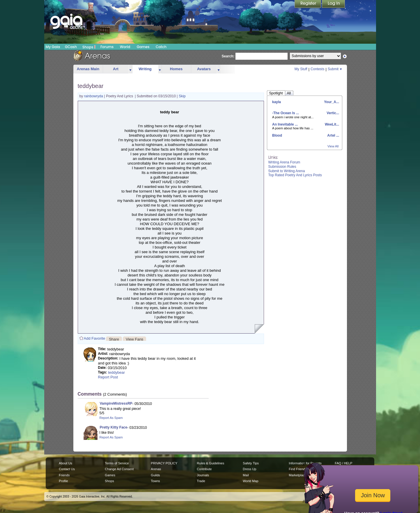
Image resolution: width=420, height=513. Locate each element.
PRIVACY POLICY (164, 463)
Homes (176, 69)
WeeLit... (332, 124)
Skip (182, 96)
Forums (107, 47)
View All (333, 146)
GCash (71, 47)
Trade (201, 481)
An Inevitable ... (285, 124)
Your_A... (331, 102)
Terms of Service (117, 463)
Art (116, 69)
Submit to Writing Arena (287, 171)
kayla (277, 102)
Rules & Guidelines (210, 463)
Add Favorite (95, 338)
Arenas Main (88, 69)
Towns (155, 481)
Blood (277, 135)
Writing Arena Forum (284, 162)
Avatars (204, 69)
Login (334, 4)
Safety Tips (251, 463)
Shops (89, 47)
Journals (203, 475)
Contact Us (67, 469)
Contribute (204, 469)
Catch (161, 47)
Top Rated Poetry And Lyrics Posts (295, 175)
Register (308, 4)
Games (143, 47)
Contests (317, 69)
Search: (228, 56)
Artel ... (333, 135)
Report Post (108, 377)
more (130, 69)
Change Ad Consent (119, 469)
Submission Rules (282, 167)
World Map (250, 481)
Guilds (155, 475)
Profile (63, 481)
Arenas (156, 469)
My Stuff (301, 69)
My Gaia (53, 47)
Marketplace (297, 475)
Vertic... (332, 113)
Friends (64, 475)
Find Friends (298, 469)
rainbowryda (94, 96)
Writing (145, 69)
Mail (246, 475)
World (125, 47)
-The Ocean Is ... (286, 113)
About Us (65, 463)
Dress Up (249, 469)
